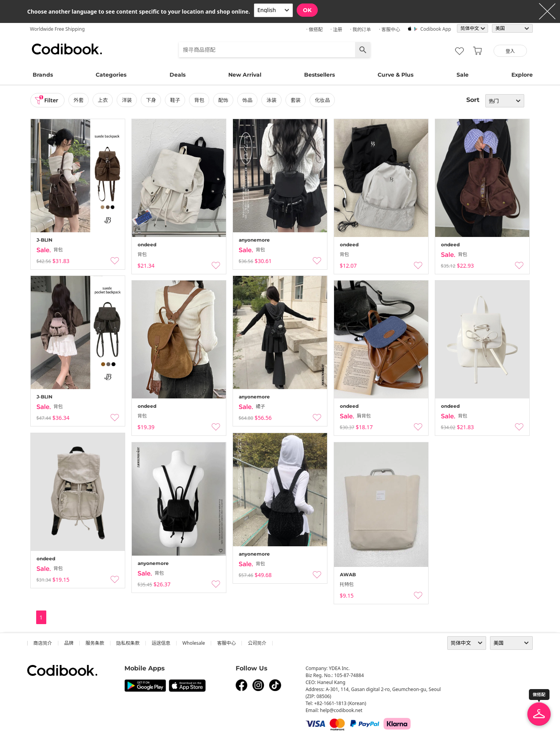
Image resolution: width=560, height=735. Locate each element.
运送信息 (161, 643)
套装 (297, 100)
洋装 (128, 100)
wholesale (194, 643)
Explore (522, 75)
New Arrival (245, 75)
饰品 (248, 100)
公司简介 (257, 643)
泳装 (272, 100)
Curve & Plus (395, 75)
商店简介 (43, 643)
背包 (200, 100)
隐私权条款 (128, 643)
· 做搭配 (314, 29)
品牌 (69, 643)
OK (307, 10)
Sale (463, 75)
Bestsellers (319, 75)
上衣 (103, 100)
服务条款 (95, 643)
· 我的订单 (360, 29)
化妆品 (323, 100)
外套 (79, 100)
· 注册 (336, 29)
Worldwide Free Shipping (57, 29)
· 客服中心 (389, 29)
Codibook (67, 49)
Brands (43, 75)
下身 (152, 100)
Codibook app (436, 29)
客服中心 (226, 643)
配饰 (224, 100)
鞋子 (176, 100)
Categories (111, 75)
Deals (178, 75)
